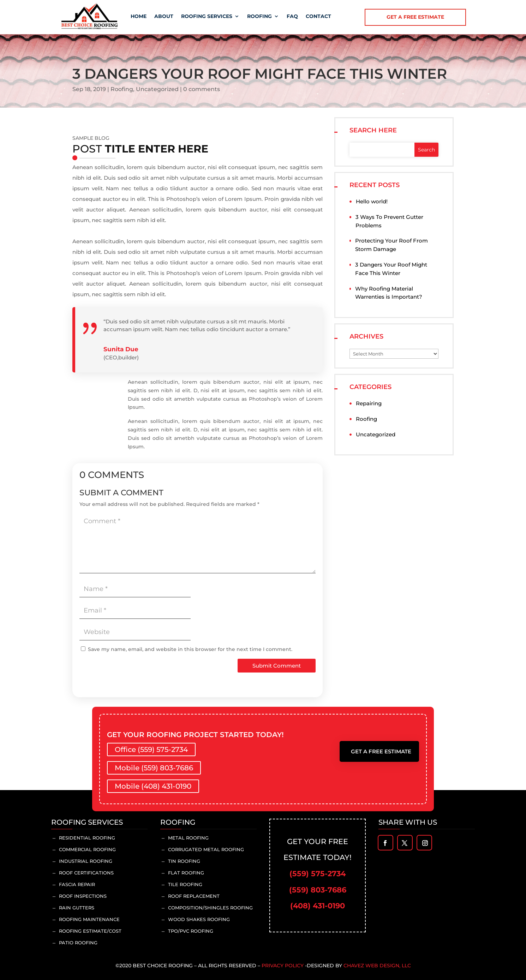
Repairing (369, 403)
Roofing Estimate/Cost (90, 931)
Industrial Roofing (86, 861)
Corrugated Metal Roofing (206, 849)
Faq (292, 16)
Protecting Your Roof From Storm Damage (391, 245)
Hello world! (372, 201)
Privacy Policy (283, 966)
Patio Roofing (78, 943)
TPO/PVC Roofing (191, 931)
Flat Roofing (186, 873)
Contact (318, 16)
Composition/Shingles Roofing (210, 908)
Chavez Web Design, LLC (377, 966)
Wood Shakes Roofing (199, 919)
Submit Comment (277, 666)
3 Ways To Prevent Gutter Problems (389, 221)
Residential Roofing (87, 838)
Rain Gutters (77, 908)
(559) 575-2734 (318, 874)
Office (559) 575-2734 (151, 749)
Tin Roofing (184, 861)
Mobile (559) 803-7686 (154, 768)
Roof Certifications (86, 873)
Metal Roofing (188, 838)
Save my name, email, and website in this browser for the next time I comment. (190, 649)
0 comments (202, 89)
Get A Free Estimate (381, 751)
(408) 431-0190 (318, 906)
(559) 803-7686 (318, 890)
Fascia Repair (77, 884)
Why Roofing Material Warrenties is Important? (389, 293)
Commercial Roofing (87, 849)
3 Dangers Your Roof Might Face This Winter (391, 269)
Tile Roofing (185, 884)
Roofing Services (207, 16)
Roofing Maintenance (89, 919)
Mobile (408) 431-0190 (153, 786)
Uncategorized (157, 89)
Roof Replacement (194, 896)
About (164, 16)
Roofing (259, 16)
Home (139, 16)
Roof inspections (83, 896)
